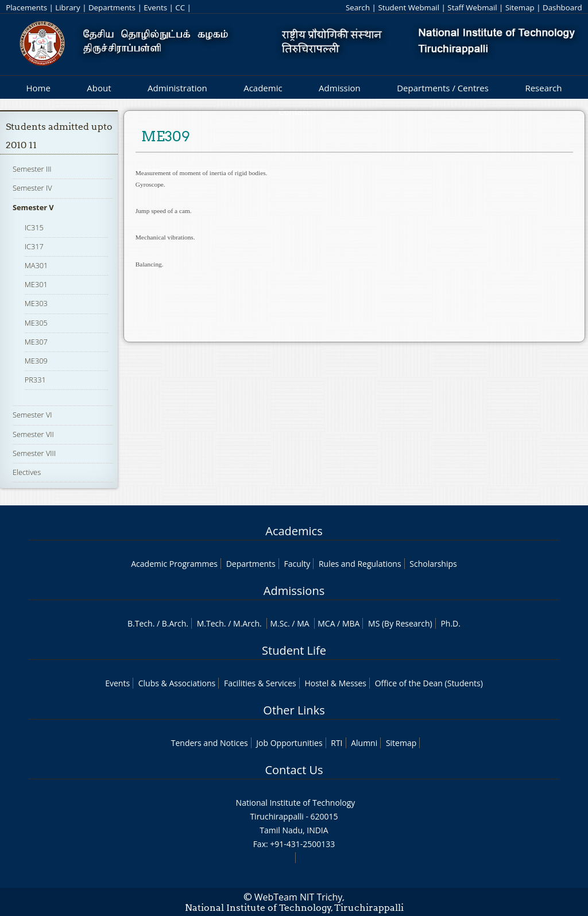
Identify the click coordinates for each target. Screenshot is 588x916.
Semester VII (33, 434)
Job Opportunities (289, 743)
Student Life (294, 650)
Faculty (297, 564)
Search (358, 7)
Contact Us (294, 770)
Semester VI (32, 415)
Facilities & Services (260, 683)
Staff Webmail (472, 7)
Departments (112, 7)
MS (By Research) (400, 623)
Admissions (294, 591)
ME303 (36, 303)
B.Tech (140, 623)
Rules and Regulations (360, 564)
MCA (326, 623)
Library (67, 7)
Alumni (364, 743)
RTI (336, 743)
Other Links (294, 710)
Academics (294, 531)
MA (303, 623)
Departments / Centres (443, 88)
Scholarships (433, 564)
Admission (340, 88)
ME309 (36, 361)
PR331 (35, 380)
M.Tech (210, 623)
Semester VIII (34, 453)
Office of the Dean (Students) (429, 683)
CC (180, 7)
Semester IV (32, 188)
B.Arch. (175, 623)
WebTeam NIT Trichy (299, 897)
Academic (263, 88)
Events (155, 7)
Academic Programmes (174, 564)
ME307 (36, 342)
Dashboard (562, 7)
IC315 (34, 227)
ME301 (36, 284)
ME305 (36, 323)
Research (543, 88)
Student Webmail (409, 7)
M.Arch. (247, 623)
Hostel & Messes (335, 683)
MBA (351, 623)
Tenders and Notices (210, 743)
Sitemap (520, 7)
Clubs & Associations (177, 683)
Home (38, 88)
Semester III (32, 169)
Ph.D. (450, 623)
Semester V (33, 207)
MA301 (36, 265)
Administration (177, 88)
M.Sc (279, 623)
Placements (26, 7)
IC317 (34, 246)
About (99, 88)
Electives (27, 472)
